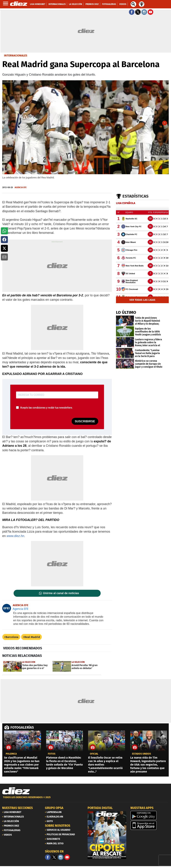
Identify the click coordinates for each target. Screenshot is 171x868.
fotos (52, 754)
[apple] (150, 825)
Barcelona (12, 637)
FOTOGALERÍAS (22, 728)
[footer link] (85, 799)
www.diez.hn (15, 536)
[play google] (150, 816)
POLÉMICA (11, 754)
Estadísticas (135, 196)
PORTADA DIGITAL (100, 808)
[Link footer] (16, 791)
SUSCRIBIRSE (85, 422)
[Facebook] (48, 857)
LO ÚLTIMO (126, 313)
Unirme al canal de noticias (61, 593)
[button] (4, 231)
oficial (94, 754)
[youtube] (67, 857)
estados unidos (141, 754)
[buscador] (133, 4)
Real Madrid (32, 637)
